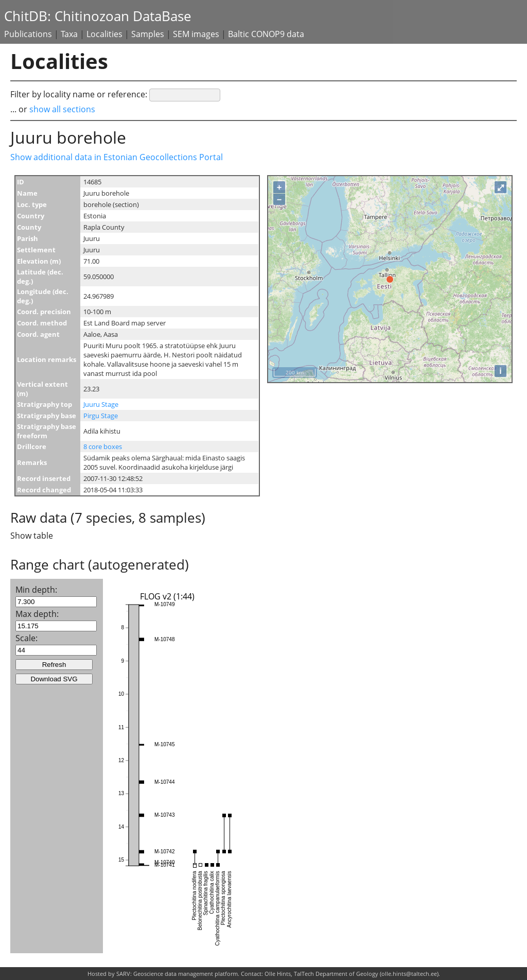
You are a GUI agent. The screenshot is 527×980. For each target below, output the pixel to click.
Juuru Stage (101, 404)
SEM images (196, 34)
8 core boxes (103, 446)
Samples (148, 34)
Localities (104, 34)
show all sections (62, 109)
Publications (28, 34)
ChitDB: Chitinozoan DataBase (98, 16)
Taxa (69, 34)
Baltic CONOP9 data (266, 34)
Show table (32, 536)
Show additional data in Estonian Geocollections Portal (117, 157)
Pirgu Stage (101, 416)
